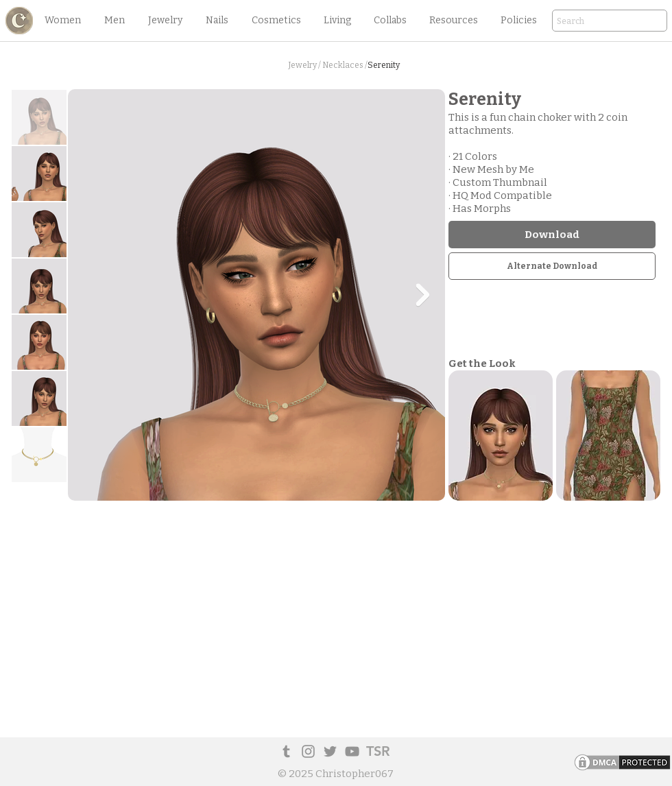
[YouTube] (352, 751)
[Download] (552, 235)
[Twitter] (330, 751)
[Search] (590, 22)
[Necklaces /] (345, 65)
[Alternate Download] (552, 266)
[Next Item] (422, 295)
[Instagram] (308, 751)
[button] (62, 21)
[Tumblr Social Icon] (286, 751)
